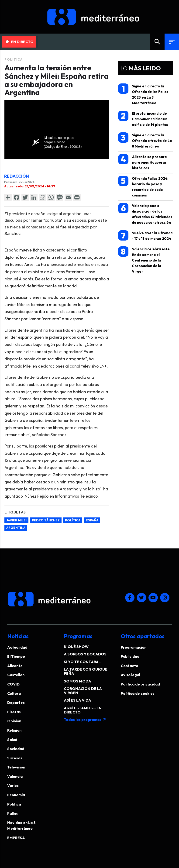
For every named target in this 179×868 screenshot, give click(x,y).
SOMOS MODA (77, 681)
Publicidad (130, 656)
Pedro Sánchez (46, 520)
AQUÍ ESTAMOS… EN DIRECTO (83, 710)
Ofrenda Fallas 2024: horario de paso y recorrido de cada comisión (143, 187)
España (92, 520)
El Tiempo (16, 656)
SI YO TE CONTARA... (83, 662)
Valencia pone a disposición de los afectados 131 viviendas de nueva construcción (145, 214)
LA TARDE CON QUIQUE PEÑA (86, 671)
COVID (13, 684)
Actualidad (17, 647)
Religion (14, 730)
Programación (134, 647)
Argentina (16, 528)
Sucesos (15, 758)
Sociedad (16, 749)
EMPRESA (16, 838)
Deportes (16, 703)
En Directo (20, 42)
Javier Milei (16, 520)
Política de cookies (138, 693)
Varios (13, 785)
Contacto (129, 666)
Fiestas (14, 712)
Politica (14, 59)
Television (16, 767)
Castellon (16, 675)
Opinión (14, 721)
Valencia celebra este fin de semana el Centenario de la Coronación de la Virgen (144, 260)
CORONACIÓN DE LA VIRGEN (83, 691)
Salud (12, 740)
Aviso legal (130, 675)
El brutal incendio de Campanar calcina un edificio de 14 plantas (143, 119)
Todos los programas (85, 720)
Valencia (15, 776)
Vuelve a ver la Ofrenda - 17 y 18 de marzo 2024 (145, 236)
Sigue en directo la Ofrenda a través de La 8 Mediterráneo (145, 140)
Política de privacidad (140, 684)
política (73, 520)
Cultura (14, 693)
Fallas (13, 813)
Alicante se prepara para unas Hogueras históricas (142, 162)
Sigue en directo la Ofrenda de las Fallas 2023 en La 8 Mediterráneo (143, 94)
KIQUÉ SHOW (76, 647)
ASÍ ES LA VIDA (77, 700)
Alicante (15, 666)
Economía (16, 795)
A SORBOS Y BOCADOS (85, 654)
